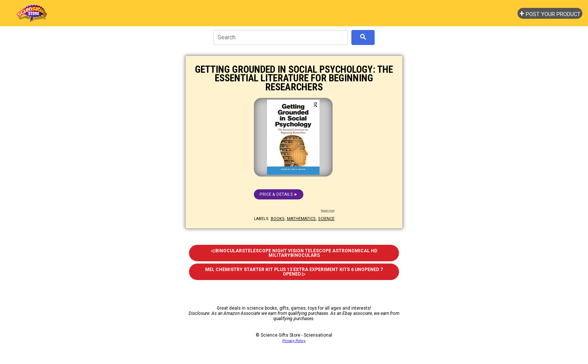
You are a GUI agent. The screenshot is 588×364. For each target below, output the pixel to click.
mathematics (301, 219)
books (278, 219)
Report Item (328, 211)
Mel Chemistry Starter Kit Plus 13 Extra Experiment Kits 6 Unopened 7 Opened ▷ (294, 272)
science (326, 219)
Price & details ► (279, 194)
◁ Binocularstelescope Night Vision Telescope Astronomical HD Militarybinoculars (294, 253)
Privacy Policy (294, 341)
